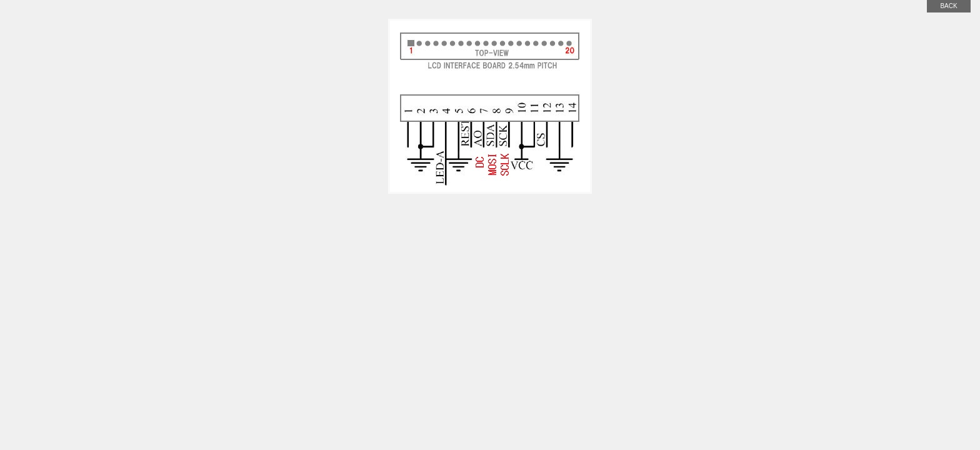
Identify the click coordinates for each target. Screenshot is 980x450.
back (948, 6)
